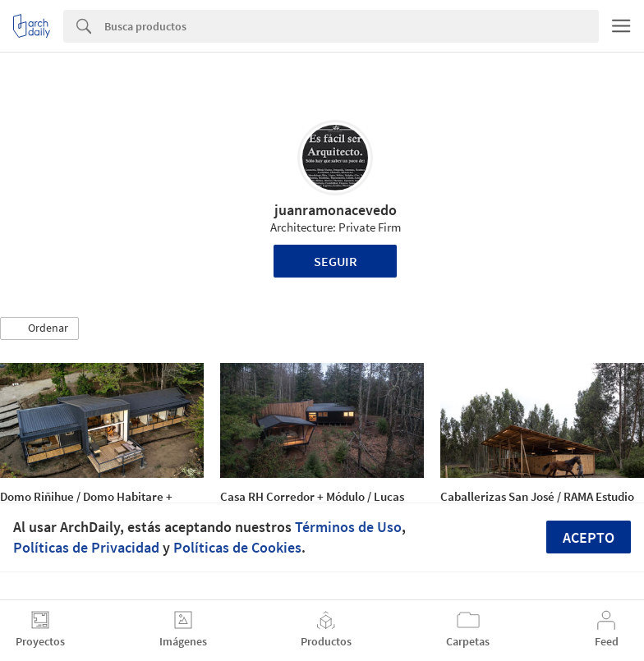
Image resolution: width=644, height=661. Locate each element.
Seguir (336, 261)
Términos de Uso (348, 527)
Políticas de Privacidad (86, 547)
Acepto (589, 537)
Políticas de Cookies (237, 547)
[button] (39, 328)
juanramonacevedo (336, 210)
